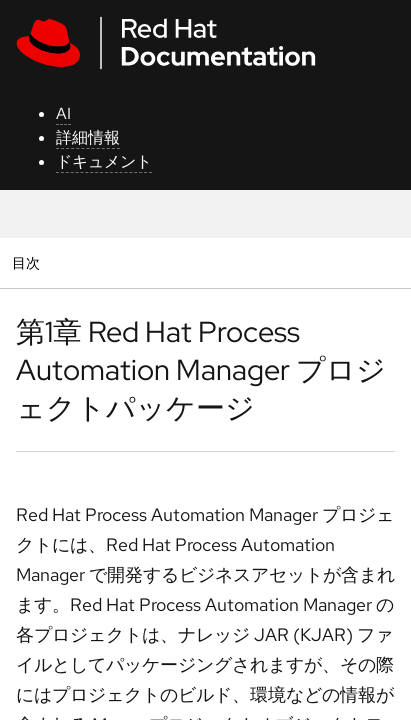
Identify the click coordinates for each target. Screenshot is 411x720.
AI (63, 113)
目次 (28, 262)
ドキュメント (104, 161)
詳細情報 (88, 137)
